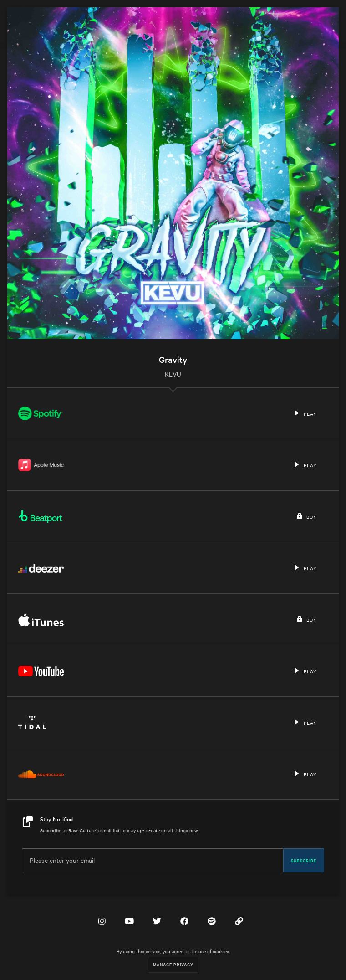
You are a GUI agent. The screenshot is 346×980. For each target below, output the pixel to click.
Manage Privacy (173, 964)
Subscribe (304, 860)
